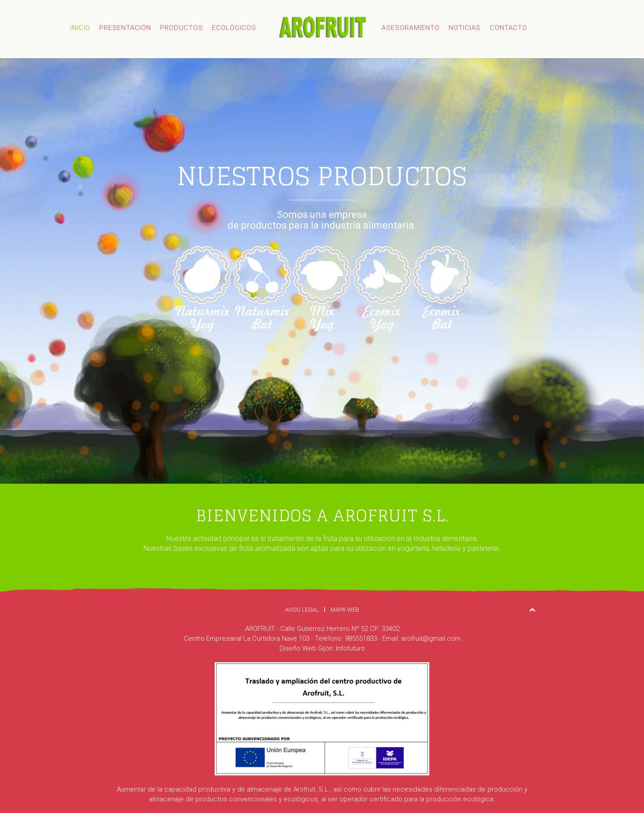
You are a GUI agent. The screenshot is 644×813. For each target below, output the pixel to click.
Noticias (465, 28)
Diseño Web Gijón (306, 648)
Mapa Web (345, 610)
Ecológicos (234, 28)
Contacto (508, 28)
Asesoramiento (411, 28)
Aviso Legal (302, 610)
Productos (182, 28)
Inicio (80, 28)
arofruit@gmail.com (431, 638)
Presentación (125, 28)
